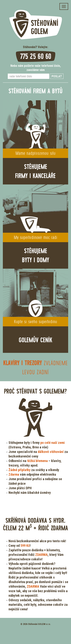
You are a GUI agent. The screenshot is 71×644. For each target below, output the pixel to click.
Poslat (57, 76)
